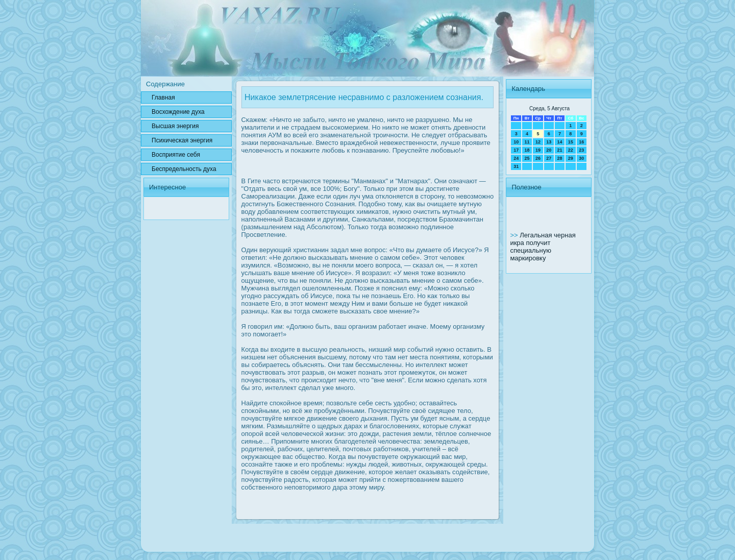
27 (549, 158)
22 (571, 150)
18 (527, 150)
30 (581, 158)
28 (559, 158)
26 (538, 158)
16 (581, 142)
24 (516, 158)
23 (581, 150)
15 (571, 142)
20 (549, 150)
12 (538, 142)
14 (559, 142)
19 (538, 150)
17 (516, 150)
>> (515, 235)
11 (527, 142)
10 (516, 142)
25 (527, 158)
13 (549, 142)
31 (516, 166)
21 (559, 150)
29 (571, 158)
